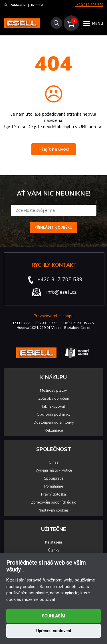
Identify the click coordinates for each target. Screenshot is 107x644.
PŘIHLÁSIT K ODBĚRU (53, 227)
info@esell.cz (61, 292)
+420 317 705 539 (89, 5)
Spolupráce (54, 478)
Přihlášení (18, 5)
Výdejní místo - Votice (54, 470)
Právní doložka (53, 494)
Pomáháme (54, 486)
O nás (54, 462)
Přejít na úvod (54, 149)
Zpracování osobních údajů (54, 502)
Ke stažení (53, 542)
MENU (98, 24)
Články (54, 550)
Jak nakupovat (53, 406)
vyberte (72, 593)
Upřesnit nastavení (53, 631)
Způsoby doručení (53, 399)
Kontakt (37, 5)
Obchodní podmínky (54, 414)
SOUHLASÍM (53, 616)
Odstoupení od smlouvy (54, 422)
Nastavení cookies (54, 510)
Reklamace (54, 430)
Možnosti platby (53, 391)
